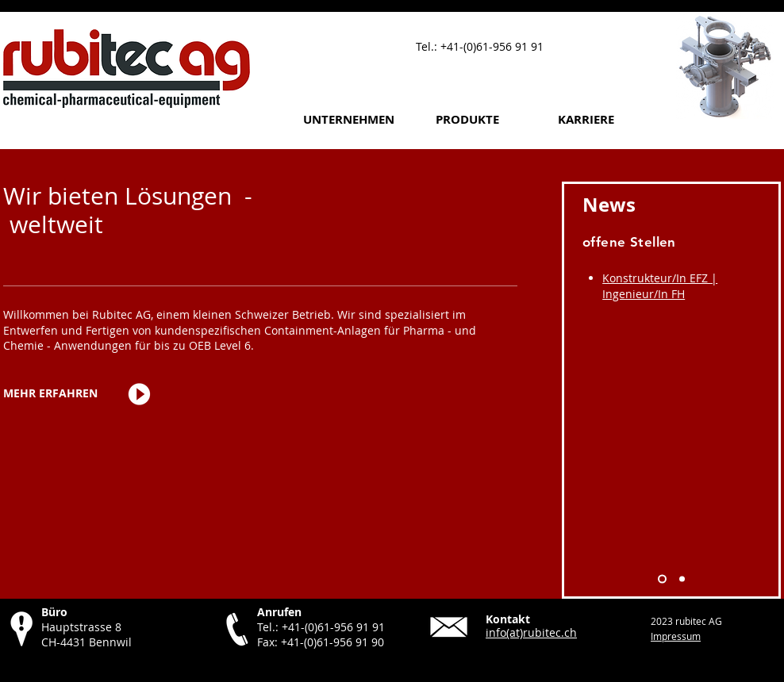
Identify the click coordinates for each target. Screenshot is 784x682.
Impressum (676, 636)
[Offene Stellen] (662, 579)
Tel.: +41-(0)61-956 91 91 (321, 627)
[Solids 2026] (682, 579)
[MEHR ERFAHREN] (50, 394)
